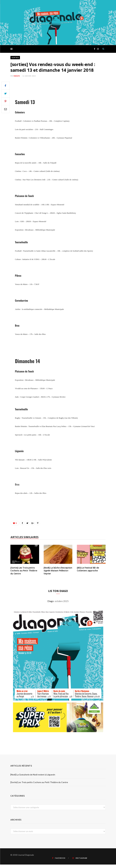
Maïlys (17, 76)
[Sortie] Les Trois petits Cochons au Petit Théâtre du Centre (24, 571)
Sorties (15, 58)
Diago (51, 601)
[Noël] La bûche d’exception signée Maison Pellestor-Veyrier (58, 571)
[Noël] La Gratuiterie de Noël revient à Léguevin (33, 775)
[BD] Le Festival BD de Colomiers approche (88, 569)
